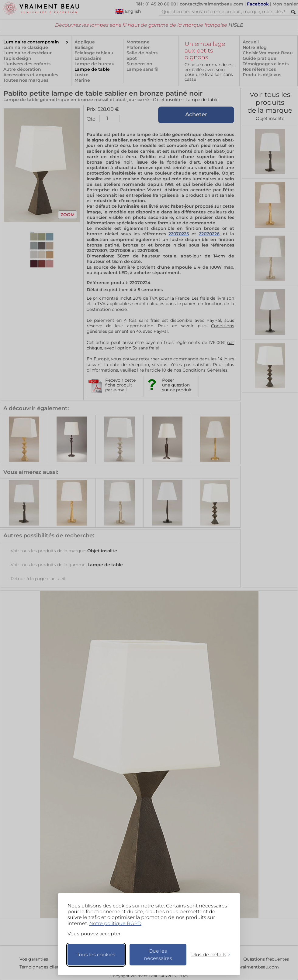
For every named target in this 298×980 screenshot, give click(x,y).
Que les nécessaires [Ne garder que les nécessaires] (158, 955)
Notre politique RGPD (115, 923)
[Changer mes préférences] (208, 955)
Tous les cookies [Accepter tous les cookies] (96, 955)
